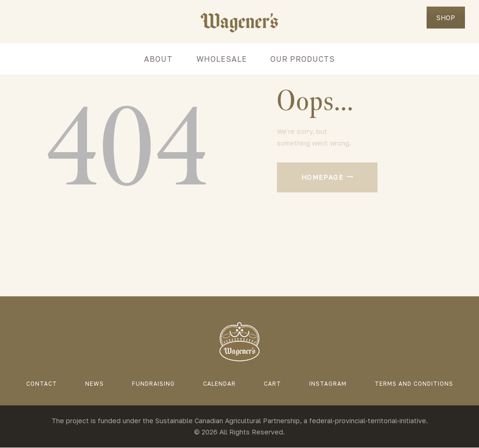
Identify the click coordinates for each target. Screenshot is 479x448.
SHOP (446, 18)
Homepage (322, 177)
